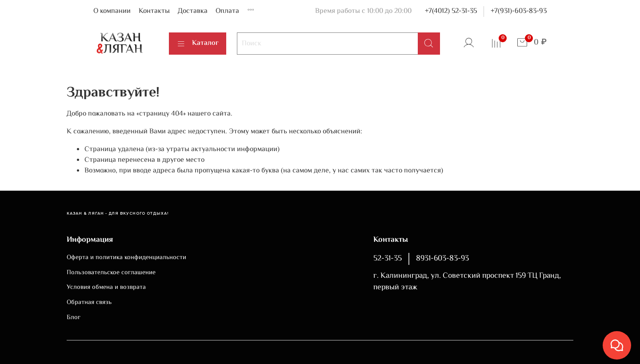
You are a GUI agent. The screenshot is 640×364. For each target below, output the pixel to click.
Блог (74, 318)
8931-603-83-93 (442, 259)
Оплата (227, 11)
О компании (112, 11)
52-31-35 (388, 259)
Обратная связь (89, 303)
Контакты (154, 11)
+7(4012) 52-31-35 (451, 11)
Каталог (198, 43)
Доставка (193, 11)
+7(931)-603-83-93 (519, 11)
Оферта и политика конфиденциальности (126, 258)
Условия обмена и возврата (106, 288)
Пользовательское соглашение (111, 273)
